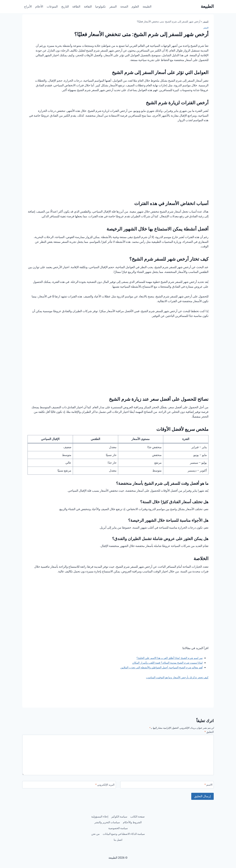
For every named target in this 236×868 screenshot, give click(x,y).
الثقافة (88, 6)
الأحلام (39, 6)
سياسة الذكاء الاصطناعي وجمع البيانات (118, 833)
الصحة (124, 6)
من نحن (125, 839)
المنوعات (52, 6)
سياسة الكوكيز (108, 813)
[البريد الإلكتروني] (69, 786)
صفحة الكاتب (128, 813)
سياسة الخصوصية (102, 826)
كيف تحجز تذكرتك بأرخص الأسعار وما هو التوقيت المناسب (174, 677)
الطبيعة (147, 6)
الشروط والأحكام (107, 820)
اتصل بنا (111, 839)
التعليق (209, 732)
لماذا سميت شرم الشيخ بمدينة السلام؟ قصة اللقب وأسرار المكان (163, 663)
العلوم (135, 6)
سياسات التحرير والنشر (130, 826)
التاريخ (65, 6)
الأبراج (28, 6)
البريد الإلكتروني (104, 786)
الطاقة (76, 6)
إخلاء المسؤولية (130, 820)
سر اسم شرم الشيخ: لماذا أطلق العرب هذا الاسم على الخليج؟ (166, 658)
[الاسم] (167, 786)
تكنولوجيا (100, 6)
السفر (113, 6)
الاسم (208, 786)
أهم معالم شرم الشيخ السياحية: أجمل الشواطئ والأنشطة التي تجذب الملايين (157, 667)
